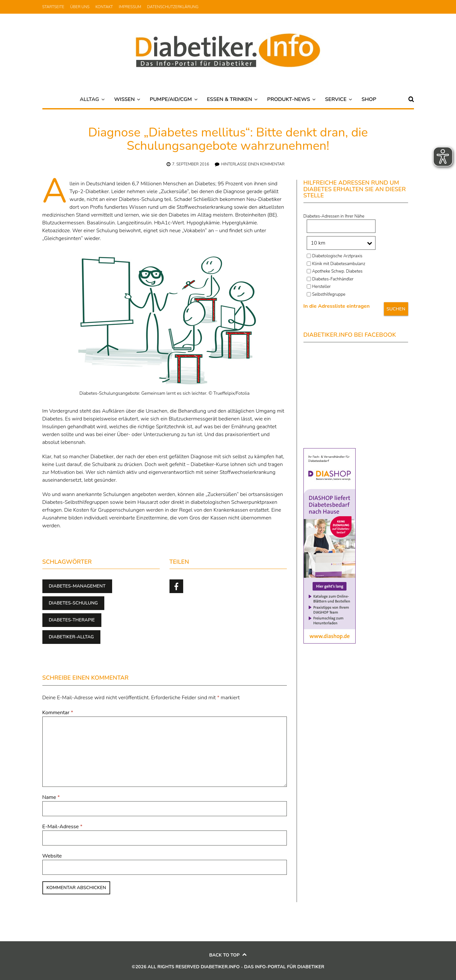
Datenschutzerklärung (173, 7)
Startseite (53, 7)
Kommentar (58, 713)
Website (52, 856)
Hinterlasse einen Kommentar (253, 164)
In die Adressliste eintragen (337, 306)
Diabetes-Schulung (74, 603)
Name (51, 797)
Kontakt (104, 7)
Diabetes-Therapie (72, 620)
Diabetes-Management (77, 586)
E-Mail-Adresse (62, 827)
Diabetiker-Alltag (72, 637)
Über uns (80, 7)
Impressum (130, 7)
